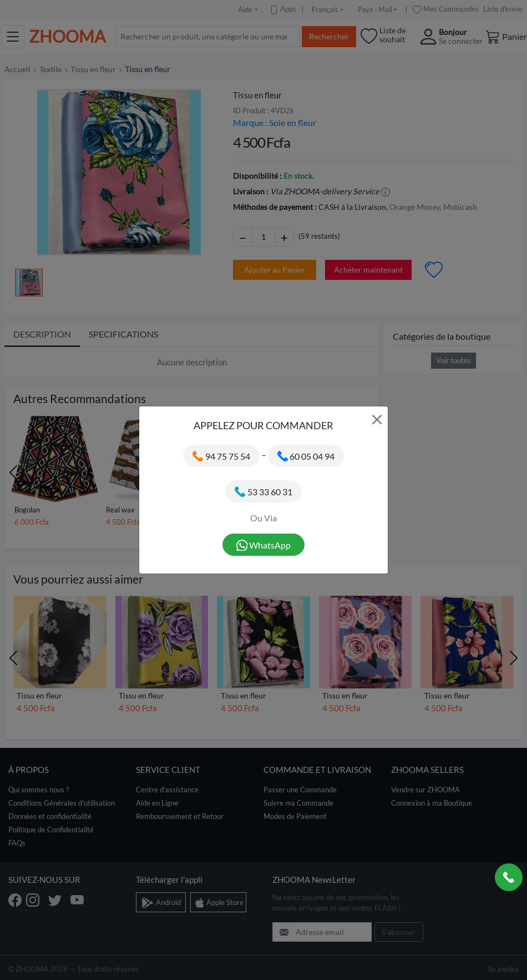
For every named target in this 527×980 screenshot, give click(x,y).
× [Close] (377, 419)
